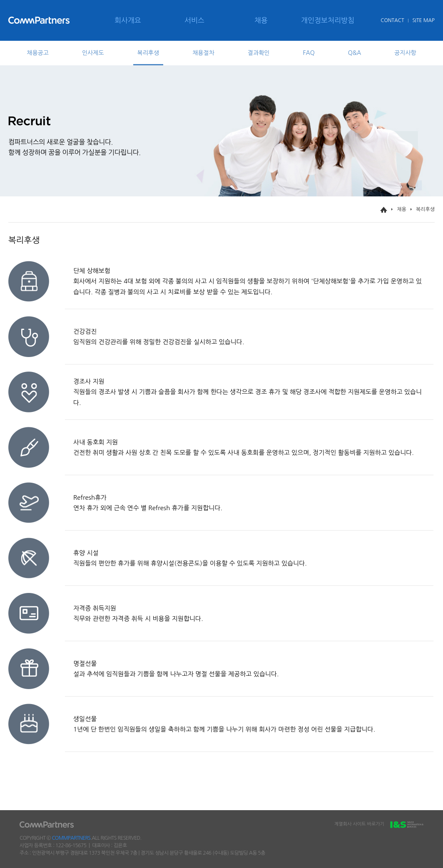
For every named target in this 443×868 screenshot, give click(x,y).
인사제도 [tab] (93, 53)
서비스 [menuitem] (194, 20)
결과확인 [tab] (259, 53)
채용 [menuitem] (261, 20)
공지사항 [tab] (405, 53)
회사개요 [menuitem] (128, 20)
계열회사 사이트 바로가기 (379, 825)
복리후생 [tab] (148, 53)
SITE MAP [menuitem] (423, 20)
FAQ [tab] (309, 53)
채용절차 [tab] (203, 53)
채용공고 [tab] (38, 53)
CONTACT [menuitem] (392, 20)
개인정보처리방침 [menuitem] (328, 20)
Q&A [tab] (355, 53)
